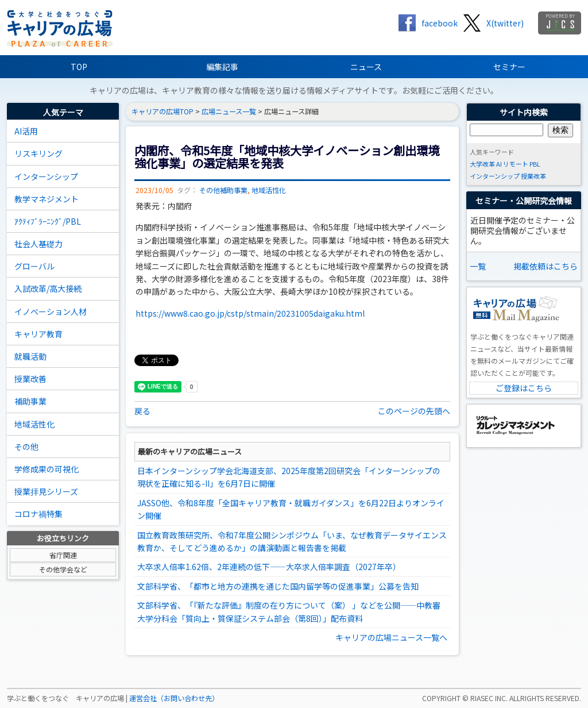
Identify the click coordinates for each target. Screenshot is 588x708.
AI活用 (26, 131)
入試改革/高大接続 (48, 288)
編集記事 (222, 67)
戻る (142, 411)
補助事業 (30, 401)
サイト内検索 (524, 112)
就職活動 (30, 356)
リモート (516, 164)
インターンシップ (46, 176)
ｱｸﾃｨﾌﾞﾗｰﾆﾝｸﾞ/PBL (48, 221)
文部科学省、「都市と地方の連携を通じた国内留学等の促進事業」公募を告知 (278, 586)
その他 (26, 447)
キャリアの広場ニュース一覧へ (391, 637)
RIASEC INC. (489, 698)
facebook (440, 23)
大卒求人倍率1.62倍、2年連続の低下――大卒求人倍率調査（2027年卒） (269, 567)
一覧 (478, 266)
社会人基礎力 (38, 244)
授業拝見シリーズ (46, 491)
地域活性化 (34, 424)
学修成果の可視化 (47, 469)
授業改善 (30, 379)
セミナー (509, 67)
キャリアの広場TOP (163, 111)
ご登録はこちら (524, 388)
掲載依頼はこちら (546, 266)
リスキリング (38, 153)
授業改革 (533, 176)
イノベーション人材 (51, 311)
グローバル (34, 266)
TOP (79, 67)
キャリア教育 (38, 334)
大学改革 (482, 164)
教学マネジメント (47, 199)
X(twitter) (505, 23)
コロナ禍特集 (38, 514)
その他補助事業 (223, 190)
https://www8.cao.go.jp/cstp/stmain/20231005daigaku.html (250, 313)
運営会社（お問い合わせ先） (174, 698)
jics (560, 23)
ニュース (366, 67)
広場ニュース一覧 (229, 111)
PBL (535, 164)
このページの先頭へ (414, 411)
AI (499, 164)
